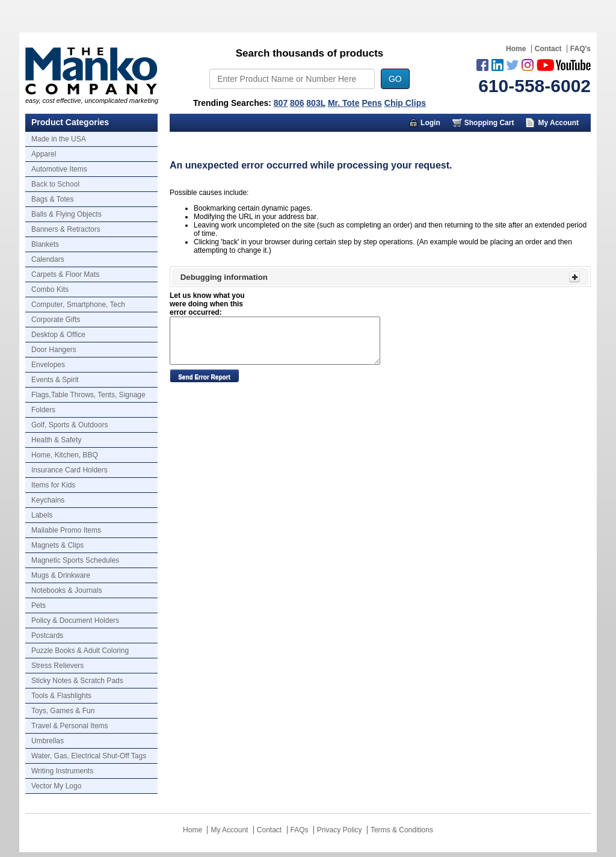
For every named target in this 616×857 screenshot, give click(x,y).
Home (516, 49)
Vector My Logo (56, 786)
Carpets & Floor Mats (65, 274)
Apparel (44, 154)
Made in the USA (59, 139)
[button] (204, 376)
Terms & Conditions (402, 830)
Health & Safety (56, 440)
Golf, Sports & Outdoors (69, 425)
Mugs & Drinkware (61, 575)
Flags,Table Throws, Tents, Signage (88, 395)
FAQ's (581, 49)
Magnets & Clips (57, 545)
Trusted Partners (545, 141)
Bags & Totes (53, 199)
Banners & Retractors (66, 229)
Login (430, 123)
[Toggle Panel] (574, 277)
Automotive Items (59, 169)
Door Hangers (54, 350)
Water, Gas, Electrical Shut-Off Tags (89, 756)
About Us (469, 141)
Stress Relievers (57, 666)
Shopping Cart (489, 123)
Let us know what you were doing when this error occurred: (207, 304)
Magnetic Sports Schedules (75, 560)
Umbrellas (48, 741)
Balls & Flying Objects (66, 214)
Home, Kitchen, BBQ (65, 455)
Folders (43, 410)
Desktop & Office (58, 335)
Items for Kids (53, 485)
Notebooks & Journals (66, 590)
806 (297, 103)
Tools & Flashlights (61, 696)
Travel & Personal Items (70, 726)
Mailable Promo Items (66, 530)
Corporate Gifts (56, 320)
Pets (38, 605)
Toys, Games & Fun (63, 711)
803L (316, 103)
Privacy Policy (340, 830)
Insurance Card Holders (69, 470)
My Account (558, 123)
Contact (548, 49)
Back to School (55, 184)
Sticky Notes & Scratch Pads (77, 681)
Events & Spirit (55, 380)
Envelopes (48, 365)
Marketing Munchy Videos (373, 141)
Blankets (45, 244)
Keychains (48, 500)
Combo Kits (50, 289)
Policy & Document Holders (75, 620)
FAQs (300, 830)
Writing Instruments (62, 771)
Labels (42, 515)
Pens (371, 103)
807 (281, 103)
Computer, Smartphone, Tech (78, 305)
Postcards (47, 636)
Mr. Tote (344, 103)
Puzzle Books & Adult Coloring (80, 651)
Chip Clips (405, 103)
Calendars (48, 259)
